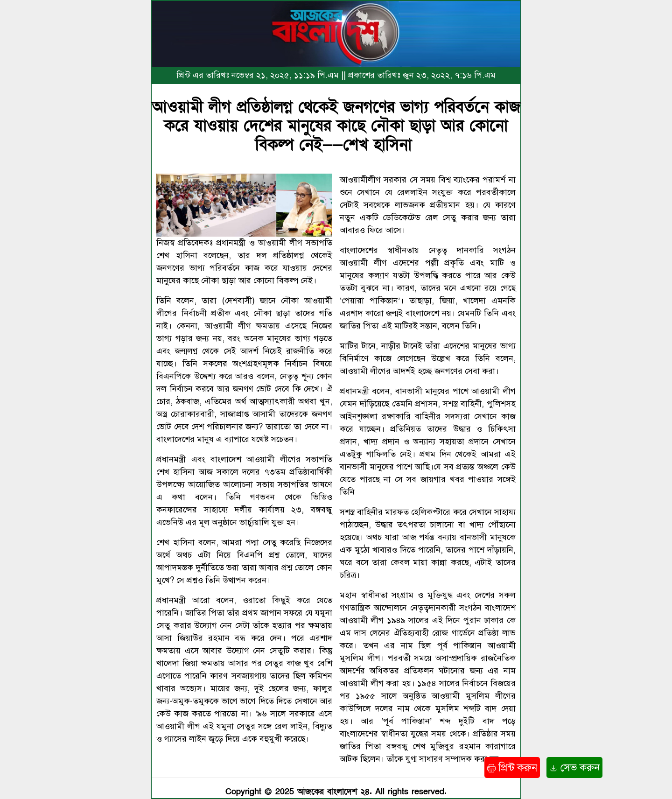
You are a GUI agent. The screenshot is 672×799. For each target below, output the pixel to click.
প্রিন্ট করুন (512, 767)
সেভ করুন (574, 767)
